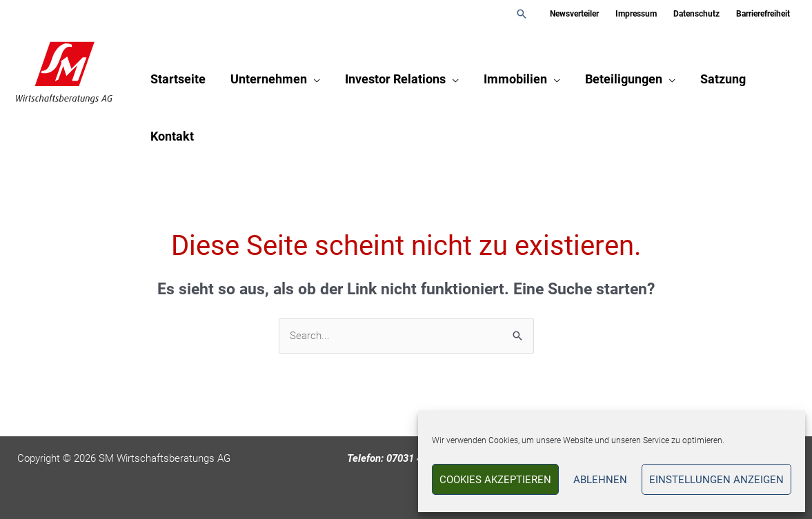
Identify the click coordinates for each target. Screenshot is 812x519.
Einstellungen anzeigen (716, 480)
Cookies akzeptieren (495, 480)
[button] (522, 14)
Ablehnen (600, 480)
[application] (314, 79)
